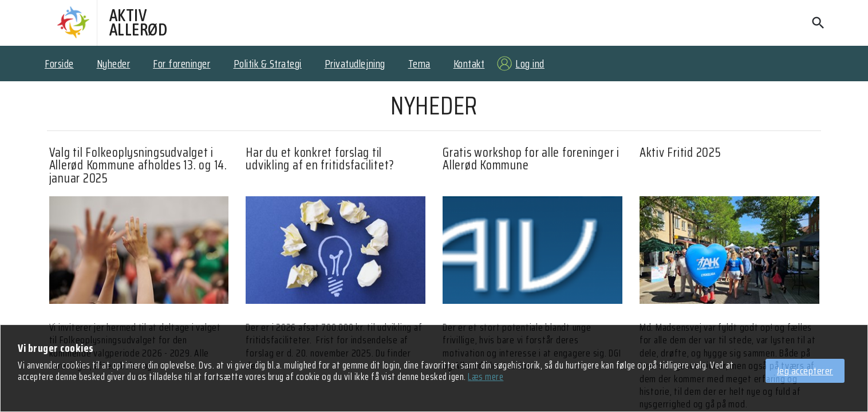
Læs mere (486, 377)
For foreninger (182, 64)
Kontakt (469, 64)
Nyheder (114, 64)
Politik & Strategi (268, 64)
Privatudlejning (355, 64)
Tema (419, 64)
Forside (59, 64)
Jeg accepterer (805, 371)
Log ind (530, 64)
